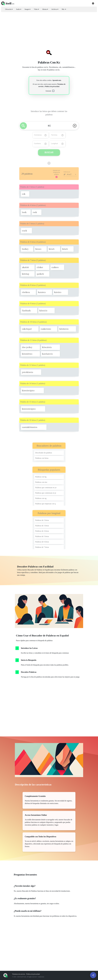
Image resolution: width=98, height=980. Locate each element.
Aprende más (57, 80)
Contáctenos (41, 977)
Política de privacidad (52, 86)
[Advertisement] (49, 29)
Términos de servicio (19, 974)
